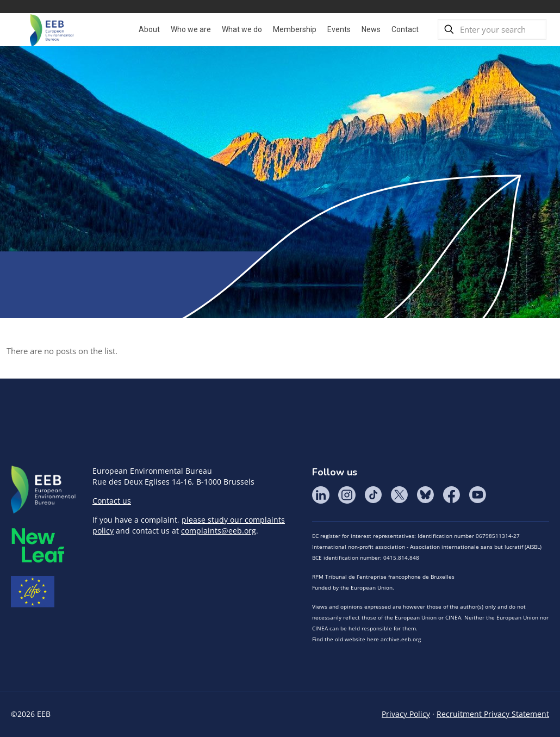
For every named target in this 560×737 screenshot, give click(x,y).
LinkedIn (321, 495)
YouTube (477, 495)
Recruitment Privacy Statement (493, 714)
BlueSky (425, 495)
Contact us (112, 501)
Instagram (347, 495)
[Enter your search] (492, 29)
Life (33, 592)
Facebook (451, 495)
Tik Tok (373, 495)
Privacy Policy (406, 714)
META (38, 545)
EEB (43, 490)
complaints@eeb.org (219, 531)
